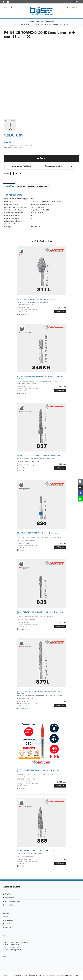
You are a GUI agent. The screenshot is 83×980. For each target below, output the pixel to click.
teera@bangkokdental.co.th (20, 942)
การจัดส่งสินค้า (9, 920)
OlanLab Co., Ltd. (72, 975)
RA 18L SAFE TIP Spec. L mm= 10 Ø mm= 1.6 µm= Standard (39, 456)
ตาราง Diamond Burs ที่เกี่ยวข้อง (33, 187)
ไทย (76, 2)
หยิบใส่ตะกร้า (60, 311)
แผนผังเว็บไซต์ (9, 905)
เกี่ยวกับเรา (8, 894)
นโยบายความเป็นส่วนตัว (12, 901)
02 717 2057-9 (16, 945)
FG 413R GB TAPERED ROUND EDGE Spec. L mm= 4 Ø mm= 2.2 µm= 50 (40, 378)
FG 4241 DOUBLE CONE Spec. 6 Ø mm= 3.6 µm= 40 (36, 299)
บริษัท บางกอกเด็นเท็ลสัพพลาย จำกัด (29, 975)
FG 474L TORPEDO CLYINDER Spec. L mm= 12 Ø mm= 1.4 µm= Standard (40, 692)
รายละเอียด (9, 186)
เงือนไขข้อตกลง (10, 898)
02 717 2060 (15, 947)
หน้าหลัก (32, 22)
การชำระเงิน (9, 928)
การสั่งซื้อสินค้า (9, 924)
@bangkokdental (17, 950)
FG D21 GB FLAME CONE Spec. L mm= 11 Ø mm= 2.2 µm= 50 (39, 851)
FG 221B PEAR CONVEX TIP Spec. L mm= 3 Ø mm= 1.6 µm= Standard (39, 534)
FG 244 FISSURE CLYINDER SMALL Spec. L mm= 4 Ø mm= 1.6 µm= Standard (41, 613)
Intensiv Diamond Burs (46, 22)
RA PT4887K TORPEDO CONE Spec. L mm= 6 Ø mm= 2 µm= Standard (39, 771)
